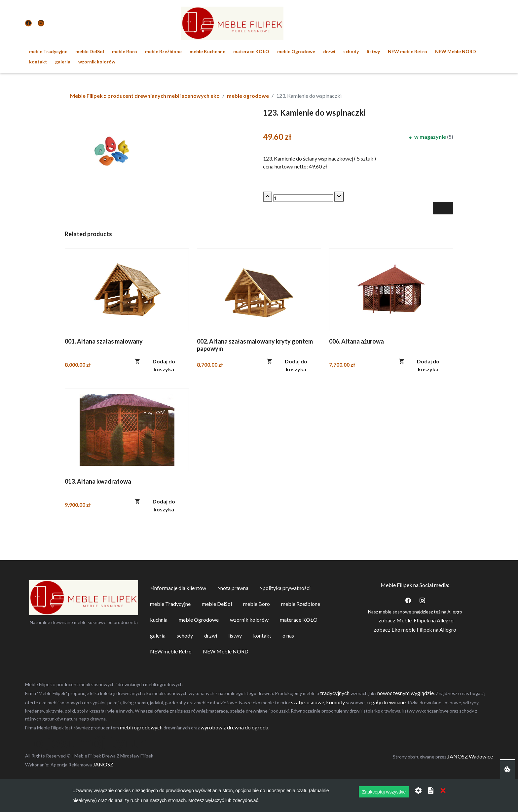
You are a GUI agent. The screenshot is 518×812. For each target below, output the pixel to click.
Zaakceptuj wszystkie (384, 792)
